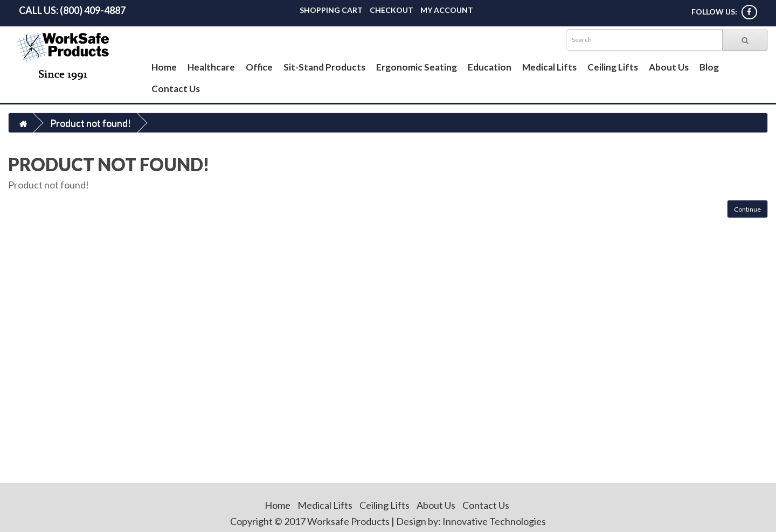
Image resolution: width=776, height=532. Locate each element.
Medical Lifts (549, 67)
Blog (709, 67)
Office (259, 67)
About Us (669, 67)
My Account (447, 10)
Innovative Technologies (494, 521)
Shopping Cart (331, 10)
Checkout (392, 10)
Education (490, 67)
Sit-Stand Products (324, 67)
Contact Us (176, 89)
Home (164, 67)
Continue (747, 209)
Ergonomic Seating (417, 67)
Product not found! (91, 123)
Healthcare (211, 67)
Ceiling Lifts (613, 67)
